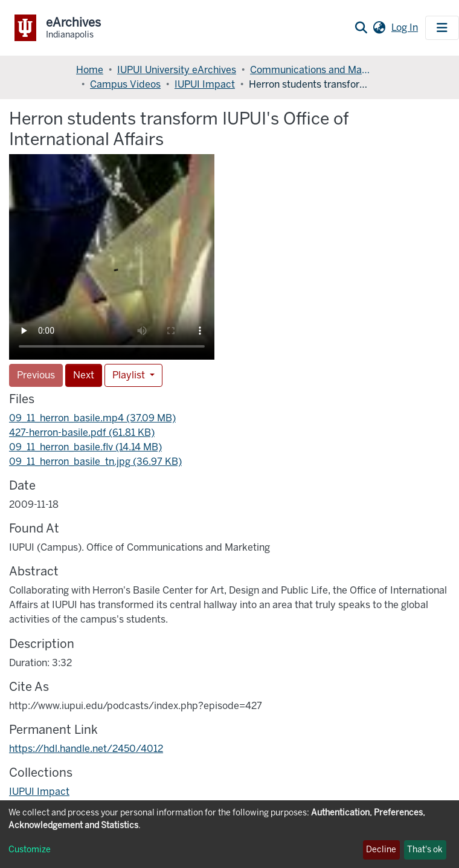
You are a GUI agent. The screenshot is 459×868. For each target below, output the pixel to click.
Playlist (130, 375)
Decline (381, 850)
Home (90, 70)
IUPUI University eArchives (177, 70)
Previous (36, 375)
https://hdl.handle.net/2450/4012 (86, 749)
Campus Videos (125, 84)
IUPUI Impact (205, 84)
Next (84, 375)
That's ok (425, 850)
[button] (379, 28)
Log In (406, 28)
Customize (30, 850)
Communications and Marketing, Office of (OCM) (310, 70)
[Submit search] (361, 28)
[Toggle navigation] (442, 28)
